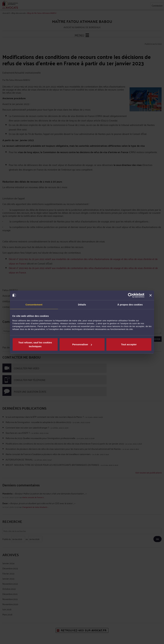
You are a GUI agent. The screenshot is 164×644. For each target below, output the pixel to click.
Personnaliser (82, 344)
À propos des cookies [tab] (130, 304)
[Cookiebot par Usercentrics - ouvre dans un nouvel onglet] (130, 295)
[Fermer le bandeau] (151, 295)
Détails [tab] (82, 304)
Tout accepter (129, 344)
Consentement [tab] (34, 304)
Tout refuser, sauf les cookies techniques (35, 344)
